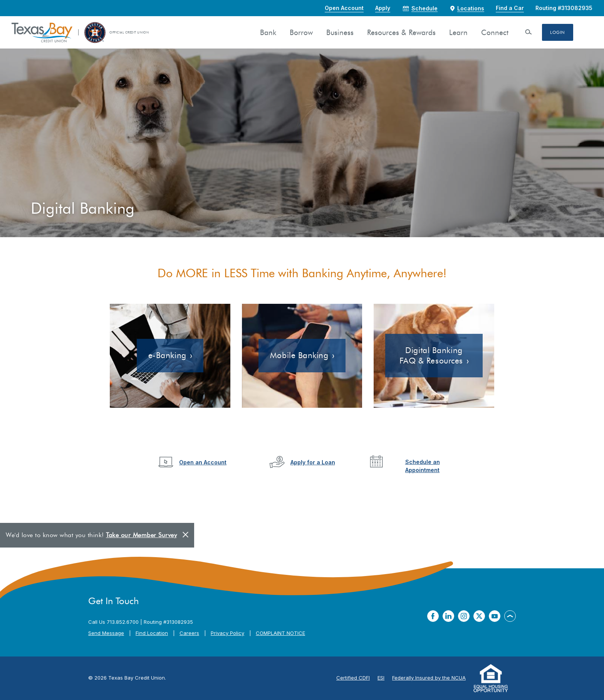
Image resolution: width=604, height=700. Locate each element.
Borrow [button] (301, 33)
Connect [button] (495, 33)
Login (558, 32)
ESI (381, 678)
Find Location (152, 633)
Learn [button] (458, 33)
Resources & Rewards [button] (401, 33)
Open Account (344, 8)
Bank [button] (268, 33)
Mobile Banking (299, 355)
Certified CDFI (353, 678)
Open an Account (203, 462)
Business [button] (340, 33)
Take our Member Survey (141, 535)
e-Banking (167, 355)
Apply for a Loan (313, 462)
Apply (383, 8)
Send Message (106, 633)
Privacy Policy (227, 633)
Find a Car (510, 8)
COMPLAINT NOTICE (280, 633)
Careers (189, 633)
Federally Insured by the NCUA (429, 678)
